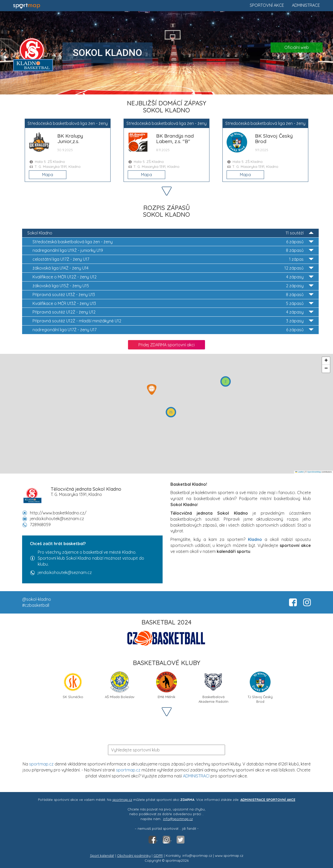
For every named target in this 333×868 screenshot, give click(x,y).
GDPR (158, 856)
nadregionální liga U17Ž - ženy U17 (173, 330)
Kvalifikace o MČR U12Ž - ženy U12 (173, 277)
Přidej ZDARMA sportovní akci (166, 345)
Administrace (306, 5)
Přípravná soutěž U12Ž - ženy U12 (173, 312)
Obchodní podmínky (134, 856)
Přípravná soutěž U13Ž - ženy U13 (173, 295)
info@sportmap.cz (178, 819)
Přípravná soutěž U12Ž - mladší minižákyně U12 (173, 321)
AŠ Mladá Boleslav (120, 685)
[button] (226, 381)
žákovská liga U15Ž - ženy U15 (173, 286)
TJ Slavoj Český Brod (260, 687)
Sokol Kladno (170, 233)
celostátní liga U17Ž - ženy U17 (173, 259)
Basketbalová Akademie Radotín (213, 687)
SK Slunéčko (73, 685)
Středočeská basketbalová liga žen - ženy (173, 242)
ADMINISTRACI (196, 776)
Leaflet (299, 472)
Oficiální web (297, 47)
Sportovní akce (267, 5)
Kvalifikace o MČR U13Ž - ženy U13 (173, 304)
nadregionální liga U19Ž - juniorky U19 (173, 250)
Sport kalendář (102, 856)
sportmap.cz (41, 764)
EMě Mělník (166, 685)
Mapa (48, 175)
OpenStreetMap (314, 472)
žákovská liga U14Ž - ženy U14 (173, 268)
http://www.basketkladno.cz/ (58, 513)
